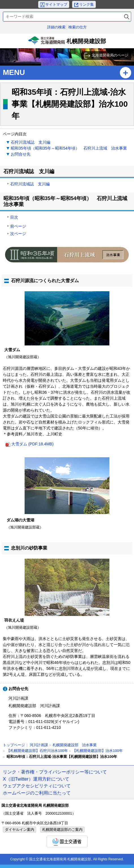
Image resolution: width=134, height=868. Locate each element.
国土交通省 (67, 841)
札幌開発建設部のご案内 (62, 830)
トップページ (14, 745)
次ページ (18, 234)
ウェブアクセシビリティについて (37, 786)
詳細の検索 (56, 27)
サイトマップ (56, 4)
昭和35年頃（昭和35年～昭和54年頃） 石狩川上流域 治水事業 (69, 148)
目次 (14, 217)
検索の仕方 (78, 27)
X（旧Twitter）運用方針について (36, 779)
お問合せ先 (21, 154)
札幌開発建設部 (67, 42)
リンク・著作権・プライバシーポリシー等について (55, 772)
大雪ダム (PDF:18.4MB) (32, 444)
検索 (127, 17)
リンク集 (87, 4)
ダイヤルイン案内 (20, 830)
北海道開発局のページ (110, 55)
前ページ (18, 226)
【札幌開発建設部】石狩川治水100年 (37, 751)
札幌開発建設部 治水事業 (75, 745)
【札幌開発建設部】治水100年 (98, 751)
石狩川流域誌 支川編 (31, 142)
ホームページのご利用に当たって (37, 793)
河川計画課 (39, 745)
